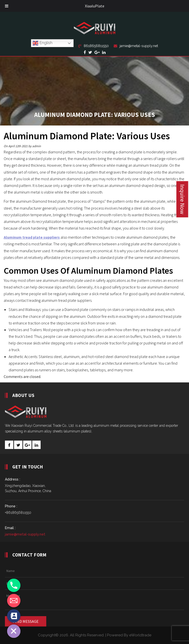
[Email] (14, 601)
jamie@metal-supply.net (136, 46)
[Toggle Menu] (7, 6)
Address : (13, 479)
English (42, 43)
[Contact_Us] (14, 616)
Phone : (11, 506)
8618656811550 (94, 46)
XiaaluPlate (95, 6)
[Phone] (14, 585)
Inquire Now (182, 199)
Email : (10, 528)
